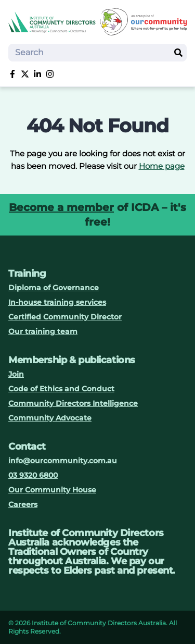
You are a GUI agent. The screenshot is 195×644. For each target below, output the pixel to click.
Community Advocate (50, 418)
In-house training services (57, 302)
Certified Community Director (65, 317)
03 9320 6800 (33, 475)
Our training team (43, 331)
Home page (162, 166)
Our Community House (52, 490)
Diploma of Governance (54, 288)
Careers (23, 504)
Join (16, 374)
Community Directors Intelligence (73, 403)
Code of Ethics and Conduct (61, 389)
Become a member (61, 207)
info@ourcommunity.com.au (63, 461)
